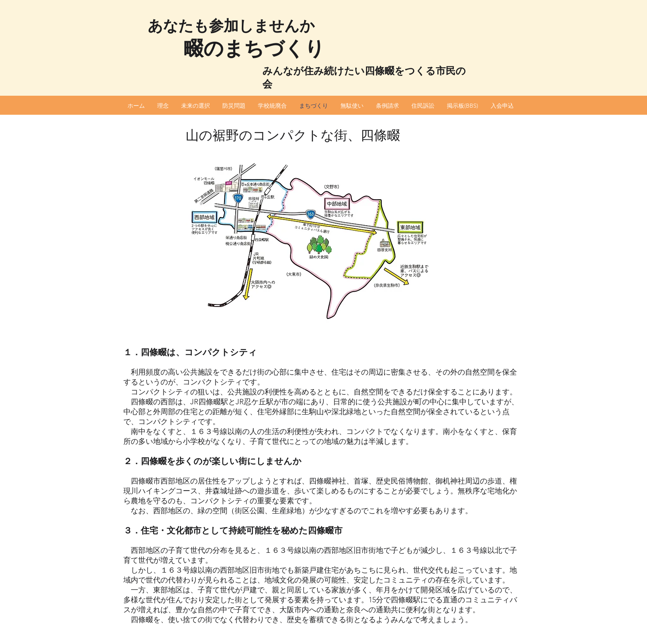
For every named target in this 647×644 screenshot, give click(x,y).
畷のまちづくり (254, 48)
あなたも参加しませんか (231, 26)
